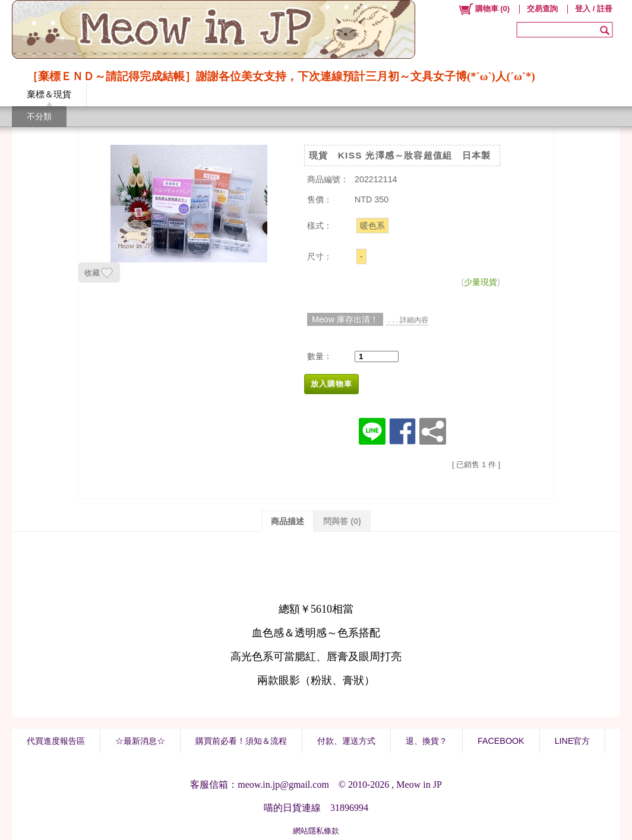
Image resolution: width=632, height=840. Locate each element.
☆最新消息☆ (140, 741)
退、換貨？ (426, 741)
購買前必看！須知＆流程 (241, 741)
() (484, 9)
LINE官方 (573, 741)
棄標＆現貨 (49, 94)
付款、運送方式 (346, 741)
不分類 (39, 116)
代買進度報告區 (56, 741)
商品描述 (287, 521)
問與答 (342, 521)
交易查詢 (542, 9)
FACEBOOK (501, 741)
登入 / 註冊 (594, 9)
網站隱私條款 (316, 831)
